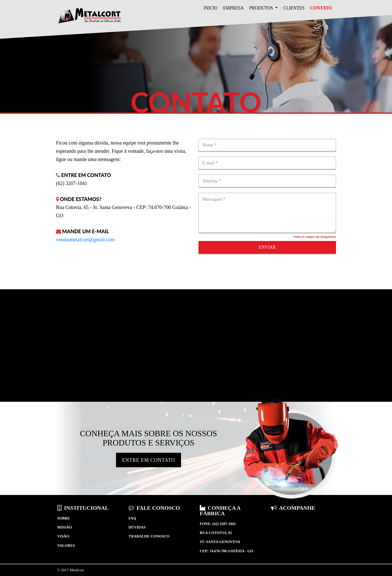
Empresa (233, 8)
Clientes (294, 8)
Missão (65, 527)
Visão (63, 536)
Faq (132, 518)
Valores (66, 545)
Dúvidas (137, 527)
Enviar (267, 247)
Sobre (64, 518)
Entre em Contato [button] (148, 460)
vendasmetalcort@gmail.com (85, 239)
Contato (321, 8)
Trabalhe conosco (149, 536)
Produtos (262, 8)
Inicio (210, 8)
